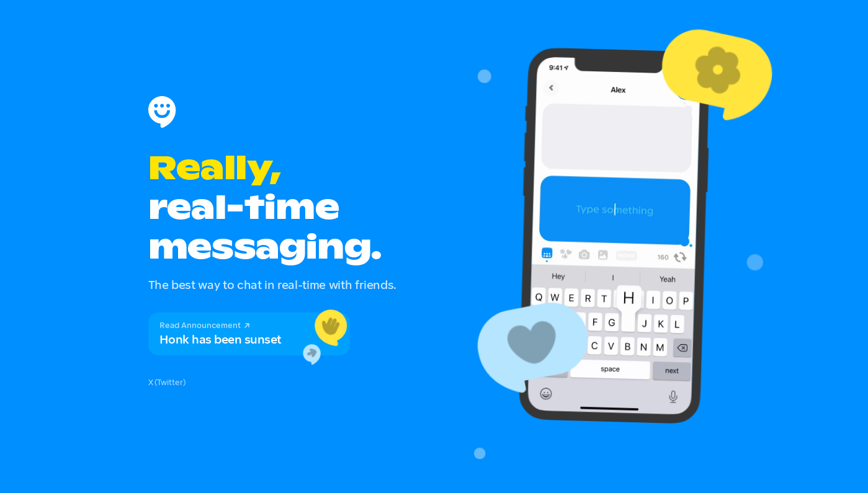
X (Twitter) (167, 382)
